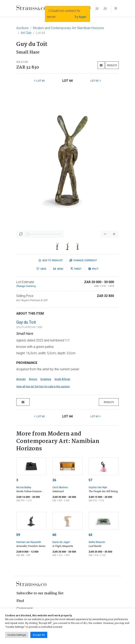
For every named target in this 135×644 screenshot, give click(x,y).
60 (54, 535)
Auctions (22, 28)
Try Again (80, 17)
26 (54, 480)
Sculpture (46, 379)
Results (112, 65)
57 (90, 480)
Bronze (33, 379)
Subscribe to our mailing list (40, 593)
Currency (83, 260)
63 (90, 535)
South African (62, 379)
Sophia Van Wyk (98, 487)
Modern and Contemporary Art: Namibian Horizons (68, 28)
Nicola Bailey (24, 487)
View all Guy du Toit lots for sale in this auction (43, 386)
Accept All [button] (39, 635)
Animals (21, 379)
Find (20, 601)
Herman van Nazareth (29, 542)
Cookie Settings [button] (17, 635)
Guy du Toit (26, 322)
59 (18, 535)
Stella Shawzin (97, 542)
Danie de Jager (61, 542)
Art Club (26, 33)
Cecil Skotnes (60, 487)
